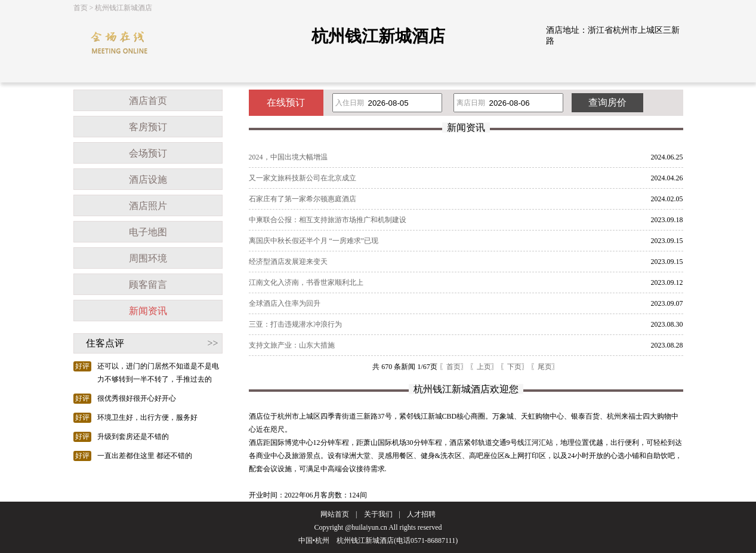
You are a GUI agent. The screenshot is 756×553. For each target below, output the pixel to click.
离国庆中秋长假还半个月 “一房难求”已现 (314, 241)
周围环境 (148, 258)
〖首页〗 (453, 367)
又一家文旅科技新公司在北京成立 (303, 178)
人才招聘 (421, 514)
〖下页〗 (514, 367)
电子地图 (148, 232)
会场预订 (148, 153)
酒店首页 (148, 101)
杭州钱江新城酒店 (124, 8)
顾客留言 (148, 285)
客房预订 (148, 127)
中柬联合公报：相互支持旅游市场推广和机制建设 (328, 220)
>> (212, 343)
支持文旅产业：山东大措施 (292, 345)
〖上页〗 (484, 367)
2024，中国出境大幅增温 (288, 157)
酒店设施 (148, 179)
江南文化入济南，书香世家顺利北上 (306, 282)
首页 (81, 8)
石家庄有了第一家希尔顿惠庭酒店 (303, 199)
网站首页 (335, 514)
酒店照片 (148, 206)
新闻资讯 (148, 311)
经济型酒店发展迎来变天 (288, 262)
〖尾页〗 (545, 367)
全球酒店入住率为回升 (285, 303)
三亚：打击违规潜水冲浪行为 (295, 324)
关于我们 (378, 514)
